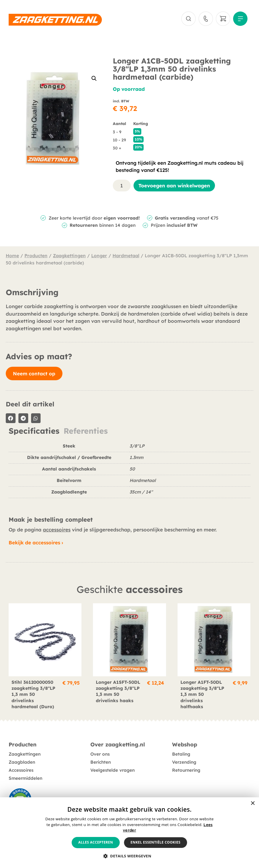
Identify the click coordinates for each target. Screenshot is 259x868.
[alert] (129, 833)
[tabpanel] (129, 473)
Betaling (181, 754)
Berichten (101, 762)
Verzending (184, 762)
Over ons (100, 754)
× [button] (253, 803)
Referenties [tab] (86, 431)
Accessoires (21, 770)
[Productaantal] (122, 186)
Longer (99, 256)
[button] (94, 78)
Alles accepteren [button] (96, 842)
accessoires (57, 530)
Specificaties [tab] (34, 431)
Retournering (186, 770)
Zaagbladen (22, 762)
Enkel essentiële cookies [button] (156, 842)
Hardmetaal (126, 256)
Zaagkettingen (69, 256)
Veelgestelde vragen (113, 770)
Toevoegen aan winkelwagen (174, 186)
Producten (36, 256)
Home (12, 256)
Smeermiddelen (25, 778)
